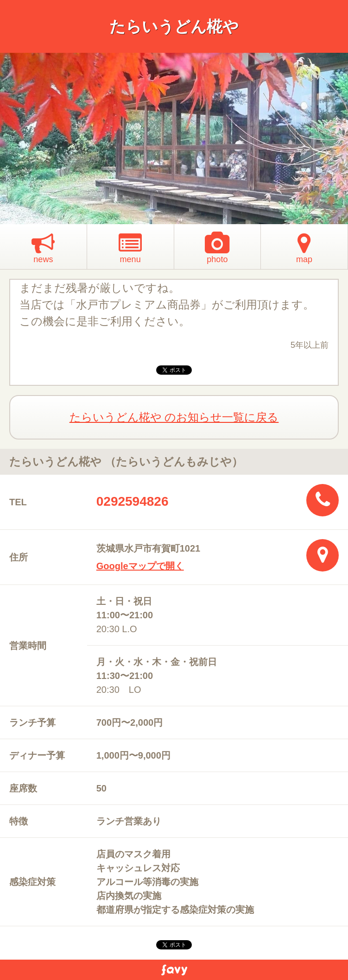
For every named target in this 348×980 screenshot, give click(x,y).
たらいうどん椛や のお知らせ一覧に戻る (174, 417)
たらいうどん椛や (174, 26)
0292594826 (133, 501)
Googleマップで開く (140, 566)
